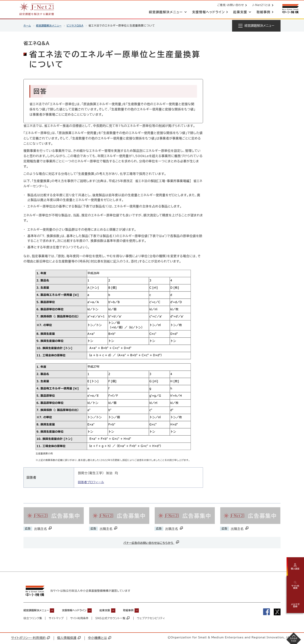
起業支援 (119, 611)
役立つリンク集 (33, 619)
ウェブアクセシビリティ (152, 619)
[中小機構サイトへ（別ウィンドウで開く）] (290, 9)
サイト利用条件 (80, 619)
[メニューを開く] (256, 26)
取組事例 (146, 611)
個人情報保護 (69, 639)
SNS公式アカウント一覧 (113, 619)
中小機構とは (100, 639)
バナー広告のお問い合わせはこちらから (152, 542)
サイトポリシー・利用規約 (30, 639)
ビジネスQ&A (78, 26)
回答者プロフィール (92, 482)
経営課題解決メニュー (50, 26)
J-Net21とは (261, 5)
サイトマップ (56, 619)
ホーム (27, 26)
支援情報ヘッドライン (84, 611)
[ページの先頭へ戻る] (295, 624)
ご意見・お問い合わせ (230, 5)
